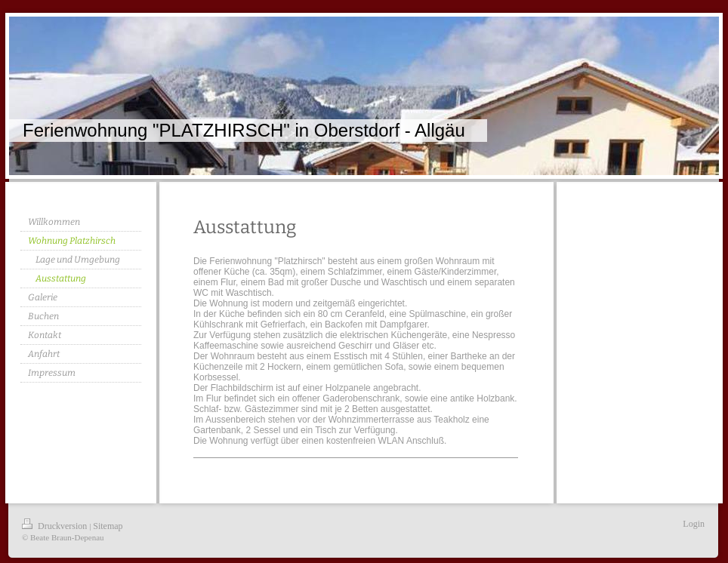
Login (694, 524)
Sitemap (108, 526)
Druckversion (56, 526)
